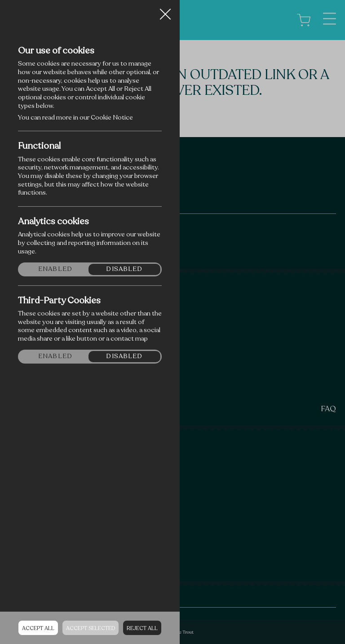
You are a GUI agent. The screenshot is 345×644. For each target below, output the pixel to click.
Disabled (124, 269)
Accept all (38, 628)
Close (165, 11)
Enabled (55, 269)
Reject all (142, 628)
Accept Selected (91, 628)
